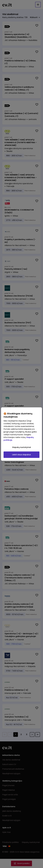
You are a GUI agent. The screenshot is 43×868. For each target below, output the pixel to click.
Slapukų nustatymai (21, 447)
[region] (21, 434)
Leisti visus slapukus (21, 455)
